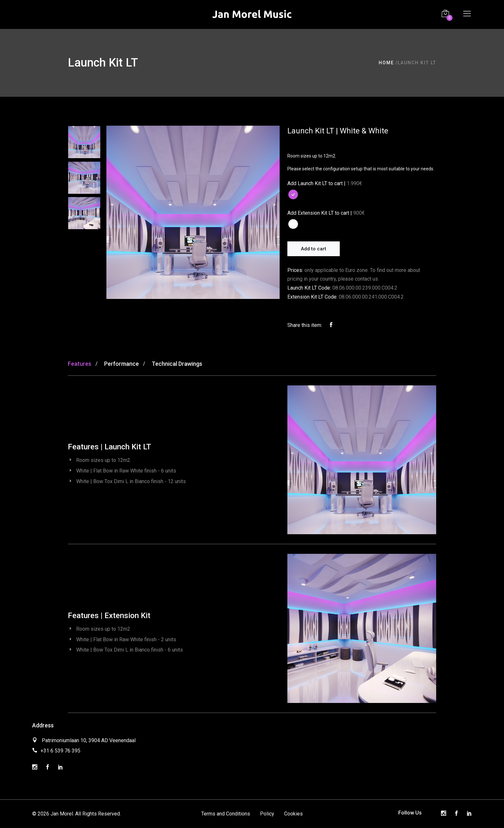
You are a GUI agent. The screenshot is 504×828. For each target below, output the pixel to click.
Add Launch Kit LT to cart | (316, 183)
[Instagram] (35, 768)
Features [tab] (80, 364)
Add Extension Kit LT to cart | (320, 213)
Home (386, 63)
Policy (267, 814)
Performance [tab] (122, 364)
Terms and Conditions (226, 814)
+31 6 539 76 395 (60, 751)
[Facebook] (48, 768)
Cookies (293, 814)
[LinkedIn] (60, 768)
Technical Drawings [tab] (177, 364)
